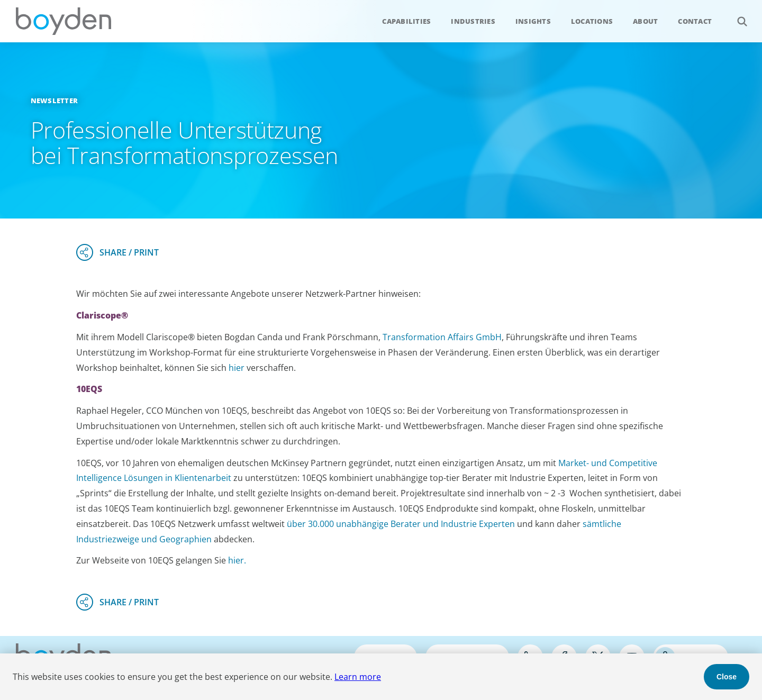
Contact (695, 21)
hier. (237, 560)
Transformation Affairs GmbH (442, 337)
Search (736, 16)
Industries (473, 21)
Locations (592, 21)
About (645, 21)
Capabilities (406, 21)
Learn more (358, 677)
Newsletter (55, 101)
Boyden (63, 21)
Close (727, 677)
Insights (533, 21)
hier (238, 368)
